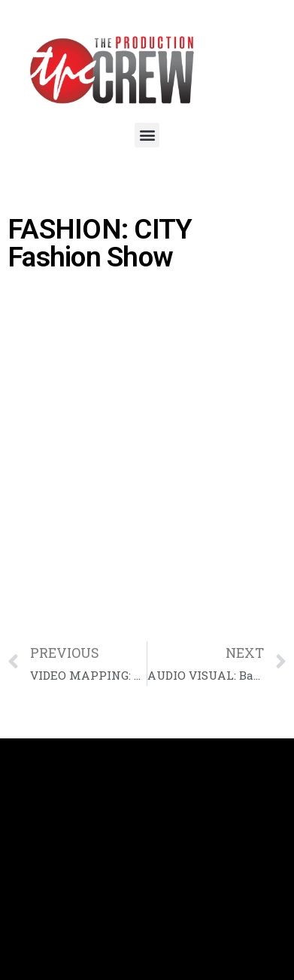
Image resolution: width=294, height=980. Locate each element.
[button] (147, 135)
